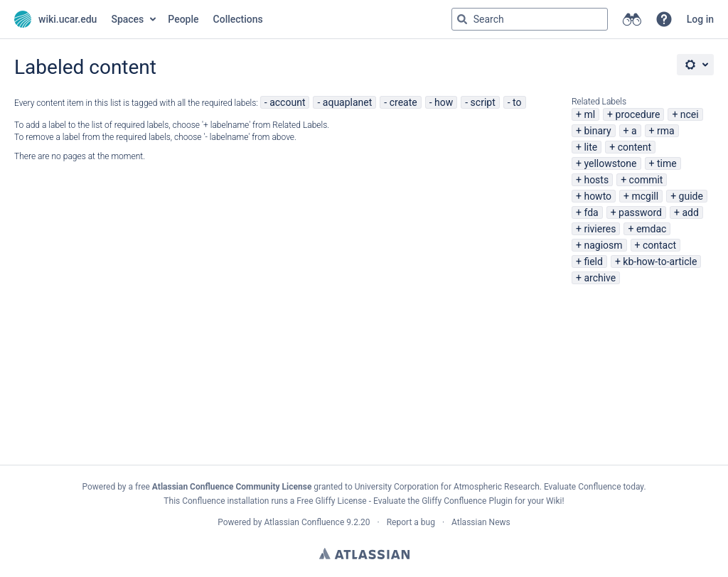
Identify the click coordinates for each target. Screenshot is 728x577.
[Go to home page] (55, 19)
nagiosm (603, 245)
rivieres (600, 229)
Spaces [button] (127, 19)
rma (666, 131)
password (640, 212)
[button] (664, 19)
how (444, 102)
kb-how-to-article (660, 261)
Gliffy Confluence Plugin (467, 501)
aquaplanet (348, 102)
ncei (690, 114)
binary (597, 131)
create (403, 102)
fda (591, 212)
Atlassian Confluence (304, 522)
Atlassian (364, 554)
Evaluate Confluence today (594, 487)
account (287, 102)
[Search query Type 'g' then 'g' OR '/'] (530, 19)
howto (598, 196)
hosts (596, 180)
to (517, 102)
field (593, 261)
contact (659, 245)
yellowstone (610, 163)
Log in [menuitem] (700, 19)
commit (646, 180)
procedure (638, 114)
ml (589, 114)
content (635, 147)
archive (600, 278)
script (483, 102)
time (667, 163)
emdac (652, 229)
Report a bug (411, 522)
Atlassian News (481, 522)
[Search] (462, 19)
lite (590, 147)
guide (691, 196)
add (690, 212)
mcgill (646, 196)
